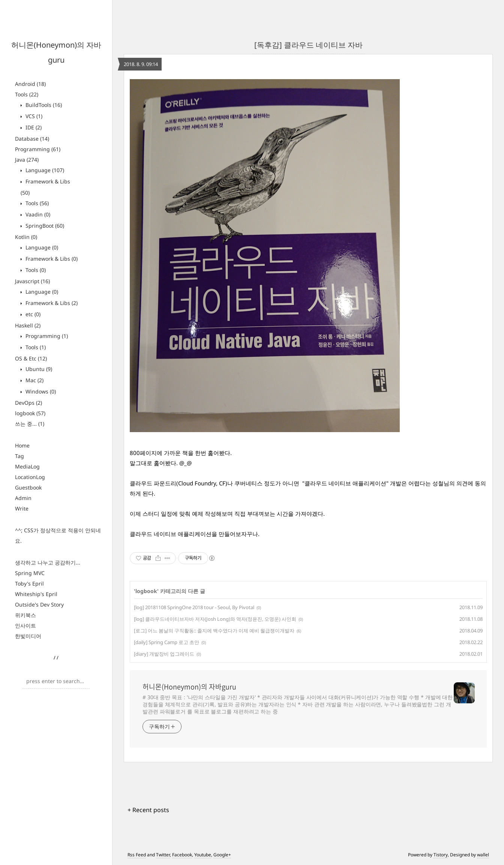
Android (30, 84)
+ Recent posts (148, 810)
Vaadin (37, 214)
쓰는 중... (30, 424)
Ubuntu (38, 369)
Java (27, 160)
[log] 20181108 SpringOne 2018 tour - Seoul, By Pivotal (194, 607)
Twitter (163, 855)
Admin (23, 498)
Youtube (203, 855)
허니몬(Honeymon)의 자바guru (189, 687)
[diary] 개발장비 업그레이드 (164, 654)
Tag (19, 456)
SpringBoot (44, 226)
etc (32, 314)
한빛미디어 (28, 636)
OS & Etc (31, 358)
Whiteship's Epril (36, 594)
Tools (27, 94)
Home (22, 445)
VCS (33, 116)
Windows (40, 391)
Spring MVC (30, 573)
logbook (30, 413)
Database (32, 139)
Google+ (222, 855)
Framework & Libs (51, 259)
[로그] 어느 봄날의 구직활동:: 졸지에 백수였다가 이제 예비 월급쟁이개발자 (214, 631)
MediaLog (27, 466)
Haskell (28, 325)
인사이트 (25, 625)
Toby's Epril (29, 583)
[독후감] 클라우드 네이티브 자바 (308, 45)
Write (22, 508)
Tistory (441, 855)
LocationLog (30, 477)
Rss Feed (137, 855)
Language (44, 170)
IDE (33, 127)
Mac (34, 380)
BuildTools (43, 105)
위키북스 (25, 615)
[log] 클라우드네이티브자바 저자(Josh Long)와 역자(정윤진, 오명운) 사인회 (215, 619)
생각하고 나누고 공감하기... (48, 562)
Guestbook (28, 487)
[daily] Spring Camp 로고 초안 (166, 642)
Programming (38, 149)
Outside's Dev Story (39, 604)
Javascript (32, 281)
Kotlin (26, 237)
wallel (483, 855)
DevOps (28, 403)
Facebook (182, 855)
